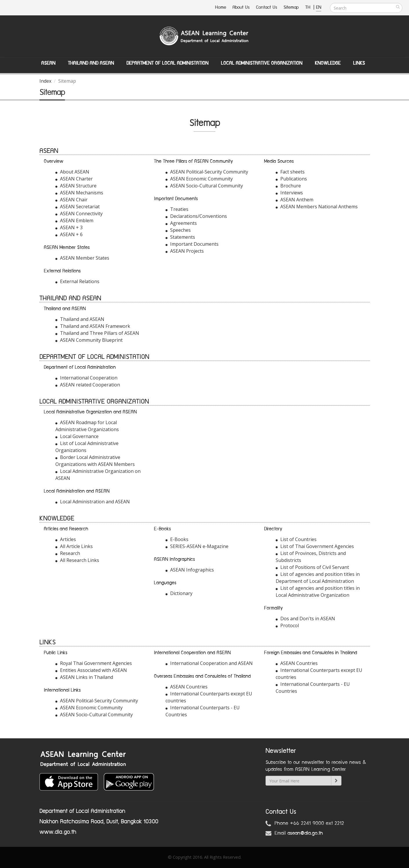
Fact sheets (290, 172)
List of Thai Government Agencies (315, 546)
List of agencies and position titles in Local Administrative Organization (318, 592)
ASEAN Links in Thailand (84, 677)
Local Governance (77, 436)
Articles (66, 539)
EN (319, 7)
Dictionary (179, 593)
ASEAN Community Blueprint (89, 340)
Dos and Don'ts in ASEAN (305, 619)
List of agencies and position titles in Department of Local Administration (318, 578)
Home (221, 7)
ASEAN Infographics (190, 570)
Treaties (177, 209)
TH (309, 7)
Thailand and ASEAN (91, 63)
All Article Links (74, 546)
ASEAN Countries (187, 687)
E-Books (177, 539)
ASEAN (48, 63)
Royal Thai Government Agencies (94, 663)
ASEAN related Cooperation (88, 385)
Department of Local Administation (167, 63)
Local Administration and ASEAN (93, 502)
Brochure (288, 186)
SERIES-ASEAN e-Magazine (197, 546)
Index (45, 81)
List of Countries (296, 539)
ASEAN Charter (74, 179)
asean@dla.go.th (305, 833)
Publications (291, 179)
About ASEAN (72, 172)
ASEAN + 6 (69, 234)
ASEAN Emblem (74, 220)
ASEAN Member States (82, 258)
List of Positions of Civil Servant (312, 567)
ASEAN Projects (185, 251)
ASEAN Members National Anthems (317, 207)
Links (359, 63)
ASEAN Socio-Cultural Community (204, 186)
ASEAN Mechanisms (79, 193)
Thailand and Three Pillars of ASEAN (97, 333)
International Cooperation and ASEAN (209, 663)
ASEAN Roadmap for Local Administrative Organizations (87, 426)
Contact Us (267, 7)
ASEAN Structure (76, 186)
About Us (241, 7)
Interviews (289, 193)
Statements (180, 237)
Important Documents (192, 244)
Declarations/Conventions (196, 216)
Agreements (181, 223)
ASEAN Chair (71, 200)
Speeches (178, 230)
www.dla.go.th (58, 832)
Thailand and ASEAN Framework (93, 326)
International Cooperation (86, 378)
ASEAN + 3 (69, 227)
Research (68, 553)
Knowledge (328, 63)
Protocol (287, 625)
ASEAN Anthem (295, 200)
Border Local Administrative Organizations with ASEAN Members (95, 461)
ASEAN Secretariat (78, 207)
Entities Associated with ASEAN (91, 670)
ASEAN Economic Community (199, 179)
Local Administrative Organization (262, 63)
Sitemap (291, 7)
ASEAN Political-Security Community (207, 172)
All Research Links (77, 560)
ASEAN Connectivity (79, 214)
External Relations (77, 281)
